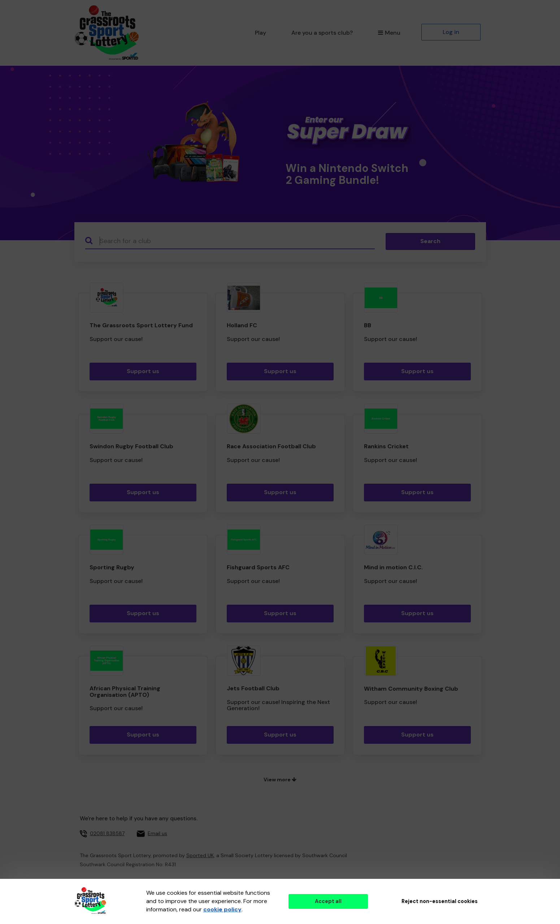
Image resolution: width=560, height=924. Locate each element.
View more (280, 780)
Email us (157, 833)
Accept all (328, 901)
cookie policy (222, 909)
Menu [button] (389, 33)
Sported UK (200, 855)
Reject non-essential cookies (440, 901)
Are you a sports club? (322, 33)
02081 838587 (107, 833)
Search (430, 241)
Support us (143, 371)
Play (261, 33)
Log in (451, 32)
